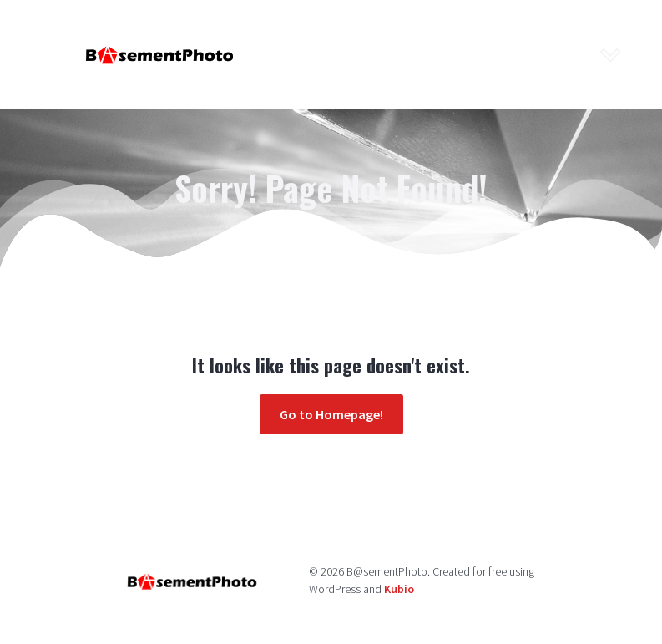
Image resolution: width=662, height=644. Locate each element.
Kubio (399, 589)
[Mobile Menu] (611, 54)
